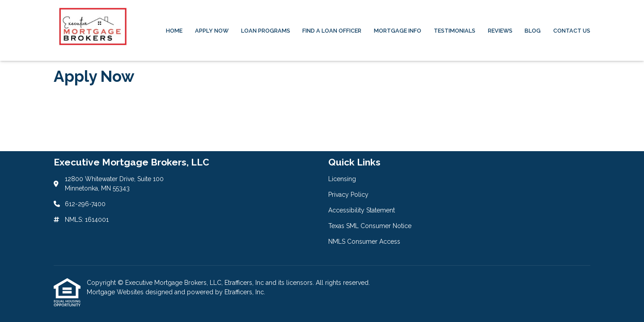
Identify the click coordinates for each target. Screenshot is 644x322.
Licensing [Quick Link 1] (342, 179)
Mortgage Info (398, 31)
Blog (533, 31)
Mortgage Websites (116, 292)
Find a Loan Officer (332, 31)
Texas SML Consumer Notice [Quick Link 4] (370, 226)
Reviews (500, 31)
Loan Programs (266, 31)
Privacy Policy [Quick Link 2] (348, 195)
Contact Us (572, 31)
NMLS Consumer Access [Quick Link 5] (364, 241)
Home (174, 31)
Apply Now (212, 31)
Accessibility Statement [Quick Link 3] (362, 210)
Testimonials (455, 31)
